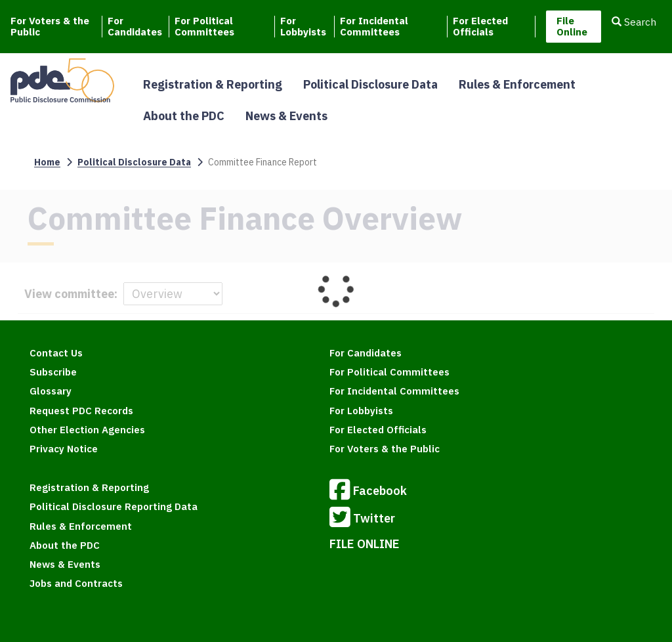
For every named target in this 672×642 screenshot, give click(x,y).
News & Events (286, 116)
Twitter (362, 519)
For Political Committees (204, 27)
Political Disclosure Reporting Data (114, 506)
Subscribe (53, 372)
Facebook (368, 492)
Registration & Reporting (213, 84)
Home (47, 162)
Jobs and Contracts (76, 583)
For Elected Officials (480, 27)
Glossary (51, 391)
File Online (572, 26)
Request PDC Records (81, 411)
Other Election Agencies (87, 430)
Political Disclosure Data (370, 84)
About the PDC (184, 116)
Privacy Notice (64, 449)
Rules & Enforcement (517, 84)
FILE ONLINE (365, 544)
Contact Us (56, 353)
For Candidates (135, 27)
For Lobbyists (303, 27)
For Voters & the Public (50, 27)
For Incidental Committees (374, 27)
